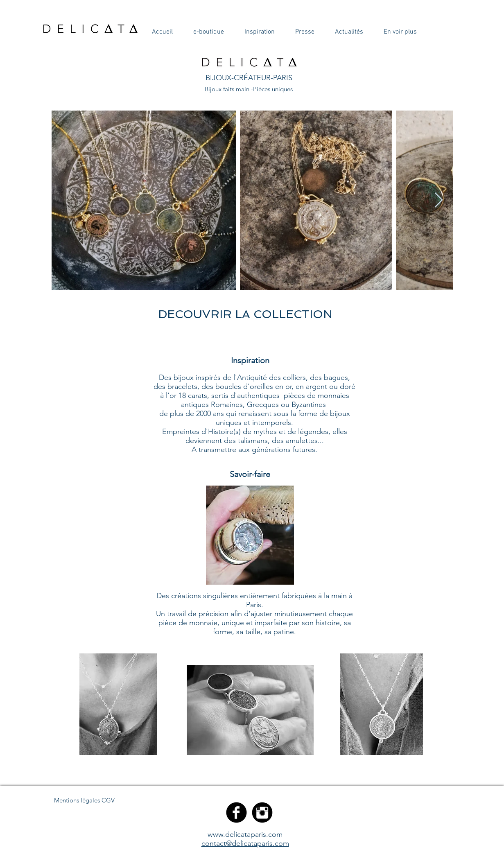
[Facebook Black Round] (236, 812)
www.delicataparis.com (245, 834)
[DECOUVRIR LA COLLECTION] (245, 314)
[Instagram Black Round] (262, 812)
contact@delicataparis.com (245, 843)
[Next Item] (439, 200)
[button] (162, 32)
